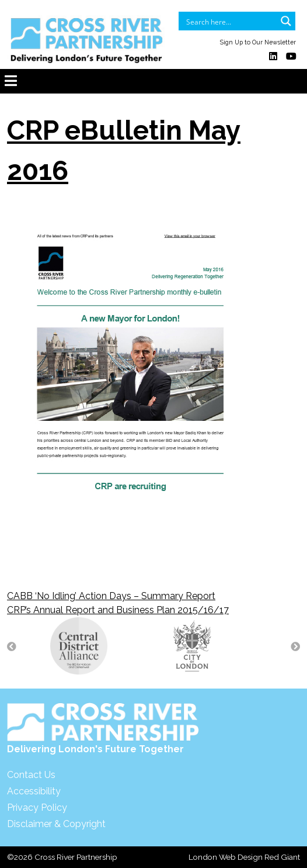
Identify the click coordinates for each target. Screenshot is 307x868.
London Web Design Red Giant (244, 857)
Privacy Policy (37, 808)
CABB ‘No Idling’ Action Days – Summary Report (111, 596)
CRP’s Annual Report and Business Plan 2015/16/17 (118, 610)
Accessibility (34, 791)
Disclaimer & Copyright (56, 824)
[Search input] (229, 21)
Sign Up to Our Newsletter (258, 42)
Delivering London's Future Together (103, 729)
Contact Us (31, 775)
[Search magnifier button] (286, 21)
